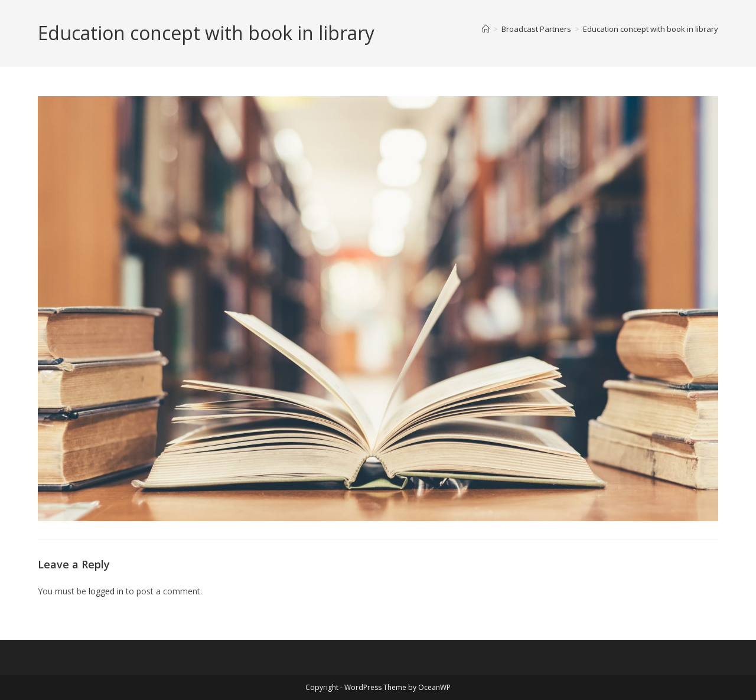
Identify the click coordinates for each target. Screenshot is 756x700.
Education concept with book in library (651, 29)
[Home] (486, 29)
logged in (106, 591)
